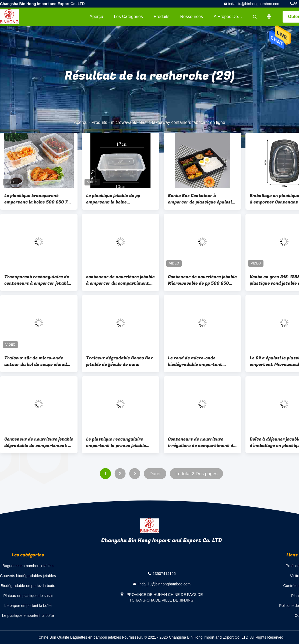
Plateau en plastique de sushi (28, 596)
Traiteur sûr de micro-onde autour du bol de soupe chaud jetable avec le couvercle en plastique (36, 361)
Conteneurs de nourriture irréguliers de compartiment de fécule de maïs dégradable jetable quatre (202, 442)
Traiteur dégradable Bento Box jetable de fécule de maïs (119, 361)
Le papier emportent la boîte (28, 606)
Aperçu (96, 17)
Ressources (192, 17)
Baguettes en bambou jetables (28, 566)
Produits (162, 17)
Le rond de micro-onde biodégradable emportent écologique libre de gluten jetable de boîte (195, 361)
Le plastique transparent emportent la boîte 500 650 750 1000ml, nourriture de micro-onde (39, 199)
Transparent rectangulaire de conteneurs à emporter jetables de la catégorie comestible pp (38, 280)
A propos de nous (231, 17)
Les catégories (128, 17)
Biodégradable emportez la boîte (28, 586)
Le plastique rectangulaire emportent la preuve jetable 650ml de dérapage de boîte (116, 442)
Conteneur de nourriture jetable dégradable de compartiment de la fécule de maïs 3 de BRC (39, 442)
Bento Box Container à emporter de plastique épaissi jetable (200, 199)
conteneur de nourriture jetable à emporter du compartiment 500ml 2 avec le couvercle (120, 280)
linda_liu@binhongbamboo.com (254, 4)
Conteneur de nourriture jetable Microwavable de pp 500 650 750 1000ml (202, 280)
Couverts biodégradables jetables (28, 576)
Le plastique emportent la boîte (28, 616)
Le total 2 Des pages (196, 474)
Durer (155, 474)
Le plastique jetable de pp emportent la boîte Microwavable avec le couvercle (120, 199)
